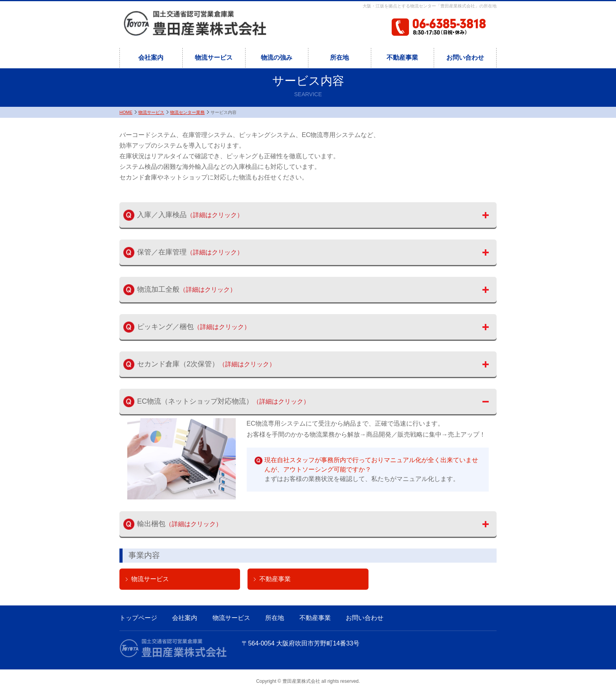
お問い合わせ (465, 58)
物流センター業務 (187, 112)
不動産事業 (402, 58)
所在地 (339, 58)
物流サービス (214, 58)
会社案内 (151, 58)
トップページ (138, 618)
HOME (126, 112)
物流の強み (277, 58)
